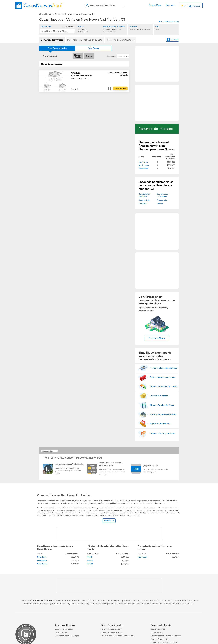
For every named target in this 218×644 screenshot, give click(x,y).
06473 (90, 564)
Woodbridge (144, 168)
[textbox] (57, 31)
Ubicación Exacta (69, 26)
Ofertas (89, 56)
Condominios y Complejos (67, 636)
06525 (90, 560)
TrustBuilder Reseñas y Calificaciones (118, 636)
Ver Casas (94, 48)
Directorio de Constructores (120, 40)
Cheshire (76, 73)
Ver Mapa (172, 40)
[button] (58, 29)
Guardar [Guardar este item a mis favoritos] (110, 88)
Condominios (162, 200)
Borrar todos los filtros (169, 22)
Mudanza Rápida (78, 56)
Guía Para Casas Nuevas (112, 632)
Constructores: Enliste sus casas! (166, 636)
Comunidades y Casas (52, 40)
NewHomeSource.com (111, 629)
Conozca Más (120, 88)
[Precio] (89, 29)
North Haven (144, 165)
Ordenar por (111, 56)
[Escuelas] (140, 29)
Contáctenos (156, 632)
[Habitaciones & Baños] (115, 29)
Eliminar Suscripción (160, 639)
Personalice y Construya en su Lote (85, 40)
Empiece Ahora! (157, 338)
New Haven (143, 162)
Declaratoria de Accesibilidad (164, 643)
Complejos (143, 204)
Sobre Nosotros (158, 629)
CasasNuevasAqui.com (42, 601)
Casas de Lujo (144, 200)
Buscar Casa (155, 5)
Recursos (171, 5)
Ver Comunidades (58, 48)
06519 (90, 557)
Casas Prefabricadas (64, 629)
